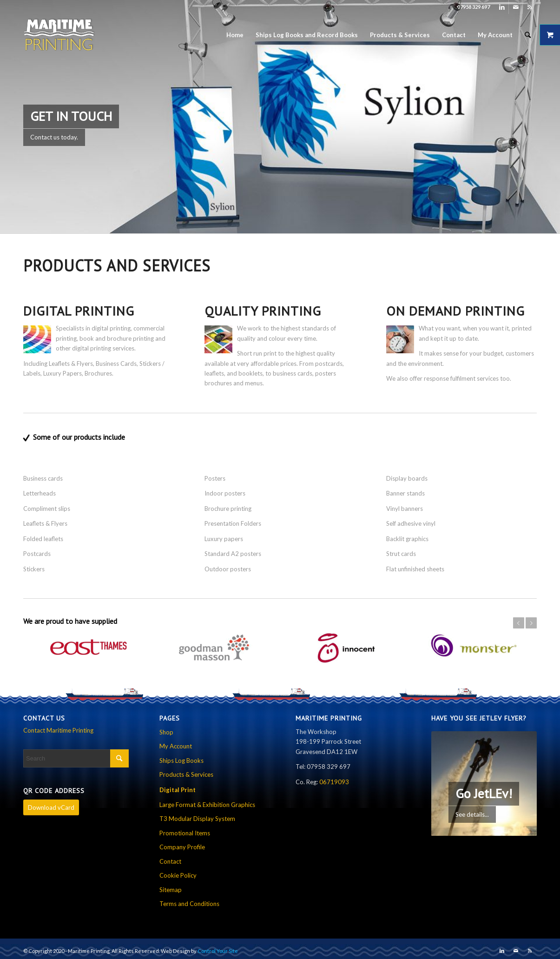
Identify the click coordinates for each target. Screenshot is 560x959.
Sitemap (171, 889)
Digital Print (178, 789)
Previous (519, 623)
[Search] (528, 35)
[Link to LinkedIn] (502, 7)
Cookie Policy (178, 875)
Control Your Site (218, 950)
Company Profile (182, 847)
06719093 (334, 781)
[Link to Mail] (516, 7)
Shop (166, 732)
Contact (170, 861)
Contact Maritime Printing (58, 730)
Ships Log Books (181, 760)
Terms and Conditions (189, 903)
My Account (176, 746)
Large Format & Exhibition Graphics (207, 804)
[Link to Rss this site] (530, 7)
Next (531, 623)
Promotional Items (185, 833)
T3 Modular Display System (197, 818)
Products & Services (186, 774)
